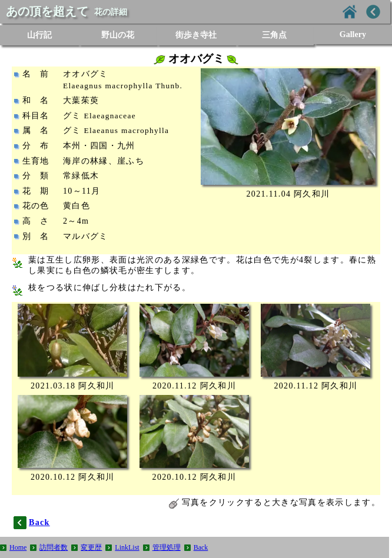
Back (201, 547)
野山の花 (118, 35)
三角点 (274, 35)
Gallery (353, 34)
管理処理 (167, 547)
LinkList (127, 547)
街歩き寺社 (196, 35)
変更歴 (91, 547)
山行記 (39, 35)
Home (18, 547)
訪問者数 (54, 547)
